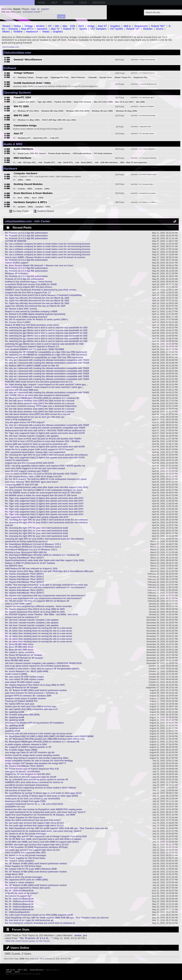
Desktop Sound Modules (28, 184)
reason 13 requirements (17, 460)
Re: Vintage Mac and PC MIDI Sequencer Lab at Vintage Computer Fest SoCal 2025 (46, 836)
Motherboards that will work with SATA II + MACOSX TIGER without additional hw (45, 431)
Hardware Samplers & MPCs (30, 202)
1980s (28, 180)
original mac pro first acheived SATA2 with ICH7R (29, 463)
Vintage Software (24, 73)
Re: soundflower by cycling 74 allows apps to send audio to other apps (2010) (43, 793)
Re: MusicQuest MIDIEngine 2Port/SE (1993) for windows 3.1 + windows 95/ (42, 398)
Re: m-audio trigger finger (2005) (21, 750)
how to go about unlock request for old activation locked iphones (37, 666)
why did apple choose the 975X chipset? (25, 422)
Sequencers (141, 26)
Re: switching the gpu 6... (147, 97)
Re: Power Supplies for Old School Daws (25, 818)
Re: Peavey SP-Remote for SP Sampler (24, 658)
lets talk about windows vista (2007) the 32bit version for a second (38, 414)
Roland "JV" (133, 29)
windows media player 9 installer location (25, 699)
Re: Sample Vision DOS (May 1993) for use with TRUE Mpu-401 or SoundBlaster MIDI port (49, 571)
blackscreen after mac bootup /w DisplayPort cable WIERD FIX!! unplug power (44, 809)
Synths (83, 29)
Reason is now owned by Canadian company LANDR (31, 312)
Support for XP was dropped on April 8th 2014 (28, 774)
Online (17, 26)
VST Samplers (98, 29)
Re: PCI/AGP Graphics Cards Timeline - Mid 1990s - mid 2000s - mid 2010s (42, 615)
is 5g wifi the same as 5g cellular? (22, 893)
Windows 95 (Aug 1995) (126, 111)
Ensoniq (13, 29)
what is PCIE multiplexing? (18, 420)
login (33, 9)
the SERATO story (14, 566)
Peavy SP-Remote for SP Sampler (22, 688)
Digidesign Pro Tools (60, 77)
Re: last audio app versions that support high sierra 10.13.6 (34, 823)
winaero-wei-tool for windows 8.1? (22, 617)
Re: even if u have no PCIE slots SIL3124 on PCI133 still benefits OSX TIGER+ (43, 439)
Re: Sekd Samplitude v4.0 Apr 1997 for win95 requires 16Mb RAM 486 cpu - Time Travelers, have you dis (56, 828)
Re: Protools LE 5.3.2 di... (148, 73)
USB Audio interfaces (82, 153)
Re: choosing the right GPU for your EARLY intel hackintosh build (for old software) (46, 455)
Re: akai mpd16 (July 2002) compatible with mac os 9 (31, 709)
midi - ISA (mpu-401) (27, 162)
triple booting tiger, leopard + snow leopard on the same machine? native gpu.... (45, 387)
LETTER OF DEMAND (16, 241)
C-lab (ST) (54, 138)
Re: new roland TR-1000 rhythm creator (24, 677)
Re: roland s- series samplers (19, 652)
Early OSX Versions (83, 102)
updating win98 (13, 731)
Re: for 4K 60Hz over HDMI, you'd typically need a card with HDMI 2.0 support (43, 839)
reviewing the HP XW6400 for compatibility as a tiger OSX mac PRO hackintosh (44, 357)
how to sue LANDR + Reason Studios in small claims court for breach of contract (45, 257)
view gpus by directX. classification (23, 772)
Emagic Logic (42, 77)
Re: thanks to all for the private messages (26, 834)
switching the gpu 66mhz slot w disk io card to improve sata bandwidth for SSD (44, 344)
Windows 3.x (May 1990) (29, 120)
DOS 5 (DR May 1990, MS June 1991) (59, 120)
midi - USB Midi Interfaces (106, 162)
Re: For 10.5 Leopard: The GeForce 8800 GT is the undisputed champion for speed (46, 479)
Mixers (6, 32)
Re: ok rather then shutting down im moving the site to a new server (39, 628)
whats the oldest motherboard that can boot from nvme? (33, 820)
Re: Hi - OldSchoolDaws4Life (19, 891)
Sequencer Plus (140, 77)
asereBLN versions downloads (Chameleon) (27, 785)
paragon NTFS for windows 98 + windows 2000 (28, 696)
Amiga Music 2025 (145, 127)
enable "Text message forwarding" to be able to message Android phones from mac (46, 585)
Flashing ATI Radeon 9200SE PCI (21, 701)
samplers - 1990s (43, 207)
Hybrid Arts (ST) (40, 138)
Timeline (18, 32)
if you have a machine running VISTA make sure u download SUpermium (41, 406)
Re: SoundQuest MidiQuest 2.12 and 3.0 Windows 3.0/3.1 (33, 544)
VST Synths (116, 29)
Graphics (115, 26)
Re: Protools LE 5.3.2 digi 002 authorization (26, 233)
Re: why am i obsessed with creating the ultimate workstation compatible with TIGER (47, 360)
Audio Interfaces (23, 149)
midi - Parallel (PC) (47, 162)
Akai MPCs (27, 29)
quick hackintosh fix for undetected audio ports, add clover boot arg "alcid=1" (44, 831)
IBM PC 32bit (21, 106)
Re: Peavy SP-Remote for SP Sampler (24, 655)
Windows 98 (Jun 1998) (103, 111)
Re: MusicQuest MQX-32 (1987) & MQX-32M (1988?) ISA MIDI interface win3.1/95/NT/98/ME (49, 736)
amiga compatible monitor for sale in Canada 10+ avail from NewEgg (39, 761)
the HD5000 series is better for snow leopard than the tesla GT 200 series (41, 495)
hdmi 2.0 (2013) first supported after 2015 (25, 853)
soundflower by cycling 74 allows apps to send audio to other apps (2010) (41, 796)
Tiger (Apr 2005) (45, 102)
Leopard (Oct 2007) (26, 102)
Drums (160, 29)
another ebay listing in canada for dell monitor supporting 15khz (37, 758)
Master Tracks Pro (123, 77)
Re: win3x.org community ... (148, 115)
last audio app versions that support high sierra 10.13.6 (32, 850)
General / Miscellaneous (28, 60)
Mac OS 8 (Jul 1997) (124, 102)
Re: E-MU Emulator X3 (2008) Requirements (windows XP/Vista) (36, 847)
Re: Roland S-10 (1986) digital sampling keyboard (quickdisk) (35, 314)
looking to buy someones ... (148, 60)
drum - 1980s (24, 198)
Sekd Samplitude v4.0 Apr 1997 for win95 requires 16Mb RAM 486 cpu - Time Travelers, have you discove (57, 918)
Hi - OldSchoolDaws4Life (17, 912)
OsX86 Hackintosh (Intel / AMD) (32, 83)
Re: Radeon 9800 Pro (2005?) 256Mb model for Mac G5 (32, 366)
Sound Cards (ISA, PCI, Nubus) (32, 153)
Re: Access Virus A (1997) (18, 322)
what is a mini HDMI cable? (18, 604)
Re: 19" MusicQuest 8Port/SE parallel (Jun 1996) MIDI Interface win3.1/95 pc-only (45, 739)
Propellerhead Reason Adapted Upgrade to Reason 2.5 (32, 347)
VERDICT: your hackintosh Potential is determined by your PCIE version (41, 290)
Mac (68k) (140, 102)
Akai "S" (55, 29)
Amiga (91, 26)
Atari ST (102, 26)
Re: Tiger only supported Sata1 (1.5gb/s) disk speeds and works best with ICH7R (45, 433)
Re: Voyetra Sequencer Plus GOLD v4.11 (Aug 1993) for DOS (35, 609)
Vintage (29, 26)
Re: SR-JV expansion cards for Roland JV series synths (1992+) (36, 319)
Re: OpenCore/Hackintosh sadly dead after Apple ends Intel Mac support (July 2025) (47, 487)
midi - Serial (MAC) (84, 162)
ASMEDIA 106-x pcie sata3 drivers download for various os (34, 782)
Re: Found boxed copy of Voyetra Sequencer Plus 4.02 (32, 769)
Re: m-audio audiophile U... (148, 149)
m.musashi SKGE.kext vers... (149, 84)
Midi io (127, 26)
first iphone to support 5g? (18, 896)
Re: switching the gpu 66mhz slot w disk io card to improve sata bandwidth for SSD (46, 328)
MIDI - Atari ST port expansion (134, 162)
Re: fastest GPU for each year (20, 704)
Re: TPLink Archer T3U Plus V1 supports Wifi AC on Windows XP (37, 601)
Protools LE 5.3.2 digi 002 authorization (24, 279)
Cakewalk (92, 77)
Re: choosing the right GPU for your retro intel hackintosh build (36, 528)
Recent (6, 26)
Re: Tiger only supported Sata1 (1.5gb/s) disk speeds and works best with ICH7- (44, 498)
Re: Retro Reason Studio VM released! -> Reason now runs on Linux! (39, 266)
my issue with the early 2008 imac (22, 390)
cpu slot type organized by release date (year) (28, 888)
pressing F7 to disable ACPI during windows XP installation (34, 723)
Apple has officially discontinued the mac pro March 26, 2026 (35, 306)
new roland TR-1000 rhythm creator (22, 682)
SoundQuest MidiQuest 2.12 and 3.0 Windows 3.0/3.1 (31, 550)
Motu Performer (78, 77)
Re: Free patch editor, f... (147, 184)
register (45, 9)
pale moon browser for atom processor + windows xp (31, 693)
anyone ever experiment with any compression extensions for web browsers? (43, 598)
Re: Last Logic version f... (147, 134)
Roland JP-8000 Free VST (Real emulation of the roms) (32, 325)
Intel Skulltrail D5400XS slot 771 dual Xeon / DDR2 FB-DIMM (34, 349)
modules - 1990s (42, 189)
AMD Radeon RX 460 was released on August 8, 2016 (31, 569)
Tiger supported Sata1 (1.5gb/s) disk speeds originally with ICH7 (37, 517)
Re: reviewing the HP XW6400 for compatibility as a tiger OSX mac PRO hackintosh (46, 352)
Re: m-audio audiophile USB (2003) (22, 715)
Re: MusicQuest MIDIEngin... (149, 158)
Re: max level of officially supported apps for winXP (31, 777)
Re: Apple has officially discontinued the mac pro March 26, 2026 (37, 298)
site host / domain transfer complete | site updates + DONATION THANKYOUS (43, 663)
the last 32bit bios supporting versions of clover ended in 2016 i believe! (41, 788)
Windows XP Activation (147, 106)
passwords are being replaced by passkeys (26, 541)
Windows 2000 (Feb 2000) (78, 111)
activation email (31, 12)
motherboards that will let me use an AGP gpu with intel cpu (35, 417)
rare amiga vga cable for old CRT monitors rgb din (30, 752)
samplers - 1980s (25, 207)
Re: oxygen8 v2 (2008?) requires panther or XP (28, 747)
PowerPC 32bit (22, 97)
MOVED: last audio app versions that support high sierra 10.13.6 (37, 845)
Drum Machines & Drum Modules (33, 193)
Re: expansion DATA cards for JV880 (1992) (26, 880)
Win (57, 26)
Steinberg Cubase (26, 77)
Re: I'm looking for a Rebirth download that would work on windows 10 (40, 923)
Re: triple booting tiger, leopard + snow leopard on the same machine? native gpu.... (46, 385)
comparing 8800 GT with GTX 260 (21, 485)
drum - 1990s (38, 198)
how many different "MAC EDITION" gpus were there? (32, 482)
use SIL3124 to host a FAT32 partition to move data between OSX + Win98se (42, 441)
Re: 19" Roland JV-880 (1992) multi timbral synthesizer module (36, 690)
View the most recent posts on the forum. (28, 941)
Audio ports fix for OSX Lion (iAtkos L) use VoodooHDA (32, 799)
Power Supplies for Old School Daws (23, 866)
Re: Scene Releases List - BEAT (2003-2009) (27, 671)
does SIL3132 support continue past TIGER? (27, 471)
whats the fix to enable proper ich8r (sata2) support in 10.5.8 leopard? (39, 449)
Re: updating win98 (15, 712)
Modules (148, 29)
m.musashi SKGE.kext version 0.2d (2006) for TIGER (31, 284)
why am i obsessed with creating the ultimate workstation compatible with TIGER (45, 428)
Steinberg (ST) (24, 138)
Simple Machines (37, 970)
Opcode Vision (106, 77)
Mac (65, 26)
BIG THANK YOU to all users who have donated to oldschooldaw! (37, 395)
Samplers (42, 29)
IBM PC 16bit (21, 115)
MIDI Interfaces (22, 158)
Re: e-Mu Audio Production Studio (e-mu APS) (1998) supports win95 (39, 915)
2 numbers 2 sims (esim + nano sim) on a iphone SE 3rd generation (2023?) (42, 669)
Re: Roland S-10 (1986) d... (148, 202)
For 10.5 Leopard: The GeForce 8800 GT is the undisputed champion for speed (44, 490)
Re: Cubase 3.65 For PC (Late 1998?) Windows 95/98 (31, 869)
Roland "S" (69, 29)
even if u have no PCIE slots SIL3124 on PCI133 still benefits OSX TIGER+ (41, 474)
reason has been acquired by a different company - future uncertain (38, 606)
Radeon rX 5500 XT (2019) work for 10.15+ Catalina (30, 563)
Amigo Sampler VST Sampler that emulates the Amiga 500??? (36, 763)
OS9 (73, 26)
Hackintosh (32, 32)
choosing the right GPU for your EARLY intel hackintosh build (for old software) (44, 539)
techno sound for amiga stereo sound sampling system (32, 755)
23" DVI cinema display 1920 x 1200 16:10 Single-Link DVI (33, 477)
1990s (20, 180)
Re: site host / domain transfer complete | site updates (32, 436)
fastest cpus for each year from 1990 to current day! (31, 706)
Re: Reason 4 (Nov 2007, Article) (21, 309)
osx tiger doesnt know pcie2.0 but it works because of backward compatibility (43, 295)
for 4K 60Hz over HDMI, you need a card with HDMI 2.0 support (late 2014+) (42, 842)
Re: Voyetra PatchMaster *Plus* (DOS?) (24, 558)
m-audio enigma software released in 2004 (26, 745)
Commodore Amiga (25, 125)
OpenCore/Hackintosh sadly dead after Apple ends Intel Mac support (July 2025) (45, 560)
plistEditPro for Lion (15, 807)
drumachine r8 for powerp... (148, 193)
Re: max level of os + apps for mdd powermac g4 (29, 920)
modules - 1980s (25, 189)
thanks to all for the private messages (24, 877)
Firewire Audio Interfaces (59, 153)
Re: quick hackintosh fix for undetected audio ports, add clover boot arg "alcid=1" (45, 812)
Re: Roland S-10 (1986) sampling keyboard (26, 317)
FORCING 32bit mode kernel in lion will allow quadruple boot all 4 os (39, 382)
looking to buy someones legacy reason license (29, 282)
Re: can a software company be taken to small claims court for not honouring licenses (48, 244)
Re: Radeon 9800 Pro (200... (148, 174)
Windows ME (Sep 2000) (52, 111)
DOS (81, 26)
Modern (40, 26)
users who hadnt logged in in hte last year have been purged (35, 468)
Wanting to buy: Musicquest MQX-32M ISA (26, 552)
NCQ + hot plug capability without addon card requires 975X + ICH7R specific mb (45, 466)
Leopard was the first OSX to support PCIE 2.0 (28, 293)
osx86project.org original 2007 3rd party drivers (29, 287)
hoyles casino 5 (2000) (16, 674)
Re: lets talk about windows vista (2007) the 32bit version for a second (40, 401)
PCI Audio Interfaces (103, 153)
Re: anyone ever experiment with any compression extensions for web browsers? (45, 587)
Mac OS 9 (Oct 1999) (103, 102)
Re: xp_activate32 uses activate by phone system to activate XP (37, 780)
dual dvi (9, 525)
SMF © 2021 (23, 970)
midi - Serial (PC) (65, 162)
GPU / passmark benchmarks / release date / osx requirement (35, 452)
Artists (46, 32)
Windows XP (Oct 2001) (28, 111)
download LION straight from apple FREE (25, 801)
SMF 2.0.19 (10, 970)
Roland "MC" (158, 26)
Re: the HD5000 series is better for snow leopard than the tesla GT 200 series (43, 493)
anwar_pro (81, 935)
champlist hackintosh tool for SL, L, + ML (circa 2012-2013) (34, 804)
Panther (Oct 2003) (63, 102)
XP (50, 26)
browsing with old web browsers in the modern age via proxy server (39, 734)
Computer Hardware (25, 173)
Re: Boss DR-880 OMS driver (19, 644)
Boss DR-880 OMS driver (17, 661)
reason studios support (17, 263)
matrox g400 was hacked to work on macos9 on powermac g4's (36, 444)
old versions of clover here (18, 790)
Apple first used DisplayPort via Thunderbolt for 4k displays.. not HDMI (40, 815)
